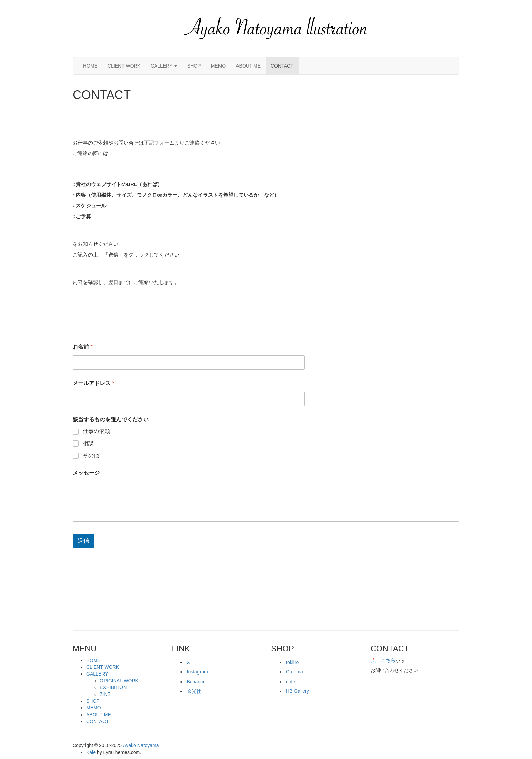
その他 (91, 456)
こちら (388, 660)
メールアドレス (93, 383)
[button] (276, 29)
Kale (91, 752)
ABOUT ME (248, 66)
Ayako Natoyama (141, 745)
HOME (90, 66)
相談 (88, 443)
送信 (83, 541)
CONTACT (282, 66)
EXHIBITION (113, 687)
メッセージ (86, 473)
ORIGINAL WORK (119, 681)
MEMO (218, 66)
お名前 (83, 347)
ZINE (105, 694)
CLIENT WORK (124, 66)
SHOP (194, 66)
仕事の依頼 (96, 431)
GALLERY (164, 66)
